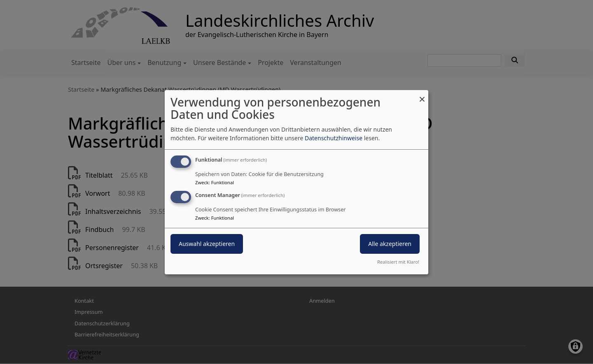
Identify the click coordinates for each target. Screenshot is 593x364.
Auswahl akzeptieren (207, 244)
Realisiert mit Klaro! (398, 262)
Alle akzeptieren (390, 244)
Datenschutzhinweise (334, 138)
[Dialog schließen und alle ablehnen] (422, 95)
